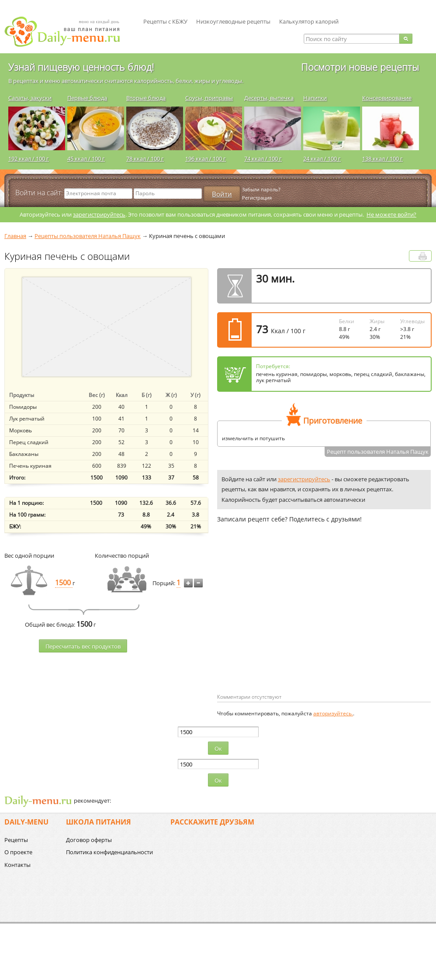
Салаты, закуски (30, 98)
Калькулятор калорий (309, 21)
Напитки (315, 98)
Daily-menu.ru (68, 32)
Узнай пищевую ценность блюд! (81, 67)
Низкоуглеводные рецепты (233, 21)
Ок (218, 749)
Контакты (17, 865)
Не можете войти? (391, 214)
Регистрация (257, 198)
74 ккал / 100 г (263, 159)
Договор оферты (89, 840)
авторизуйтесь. (333, 713)
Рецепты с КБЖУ (165, 21)
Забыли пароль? (261, 189)
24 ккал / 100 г (322, 159)
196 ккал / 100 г (206, 159)
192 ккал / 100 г (29, 159)
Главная (15, 236)
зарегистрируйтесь (99, 214)
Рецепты (16, 840)
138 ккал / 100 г (382, 159)
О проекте (18, 852)
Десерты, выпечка (269, 98)
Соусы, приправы (209, 98)
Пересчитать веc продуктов (83, 646)
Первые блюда (87, 98)
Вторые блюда (146, 98)
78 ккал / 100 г (145, 159)
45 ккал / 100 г (86, 159)
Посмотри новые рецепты (360, 67)
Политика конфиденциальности (109, 852)
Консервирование (387, 98)
